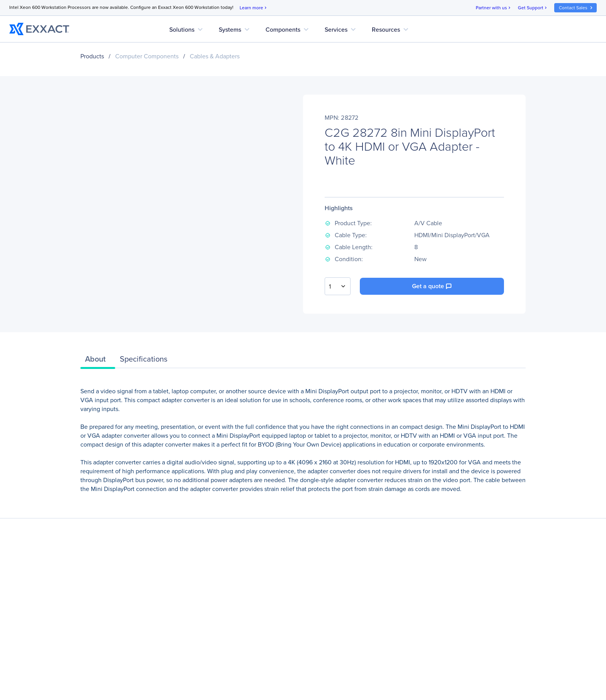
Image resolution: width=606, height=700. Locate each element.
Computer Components (147, 56)
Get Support (533, 8)
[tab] (98, 361)
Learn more (254, 8)
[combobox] (338, 286)
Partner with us (494, 8)
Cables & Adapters (215, 56)
